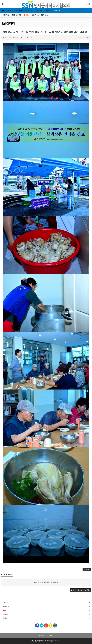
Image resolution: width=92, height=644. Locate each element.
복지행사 (45, 15)
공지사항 (6, 15)
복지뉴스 (35, 15)
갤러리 (26, 15)
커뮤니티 (57, 10)
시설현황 (29, 10)
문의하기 (51, 635)
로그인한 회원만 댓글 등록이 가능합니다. (46, 582)
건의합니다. (17, 15)
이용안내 (41, 635)
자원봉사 (48, 10)
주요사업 (38, 10)
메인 (10, 10)
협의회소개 (18, 10)
